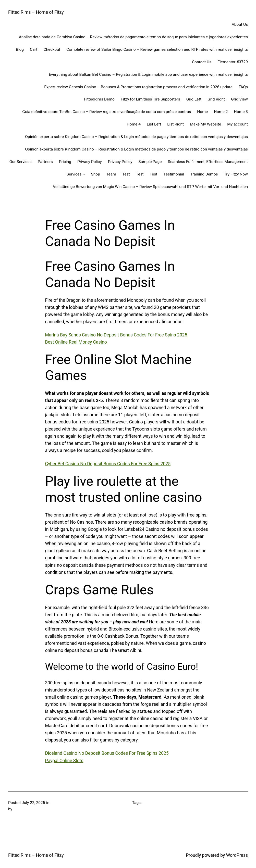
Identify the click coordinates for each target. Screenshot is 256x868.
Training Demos (204, 174)
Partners (45, 162)
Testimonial (174, 174)
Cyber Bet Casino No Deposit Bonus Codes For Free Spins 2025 (108, 464)
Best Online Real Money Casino (76, 342)
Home (202, 112)
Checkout (52, 49)
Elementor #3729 (233, 62)
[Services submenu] (84, 174)
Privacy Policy (90, 162)
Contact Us (202, 62)
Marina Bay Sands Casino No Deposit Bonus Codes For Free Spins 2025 (116, 335)
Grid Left (194, 99)
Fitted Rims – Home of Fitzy (36, 12)
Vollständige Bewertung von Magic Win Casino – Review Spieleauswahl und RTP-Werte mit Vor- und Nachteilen (150, 187)
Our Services (21, 162)
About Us (240, 24)
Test (126, 174)
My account (237, 124)
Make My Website (205, 124)
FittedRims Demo (99, 99)
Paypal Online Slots (64, 761)
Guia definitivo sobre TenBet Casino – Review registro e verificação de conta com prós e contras (107, 112)
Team (111, 174)
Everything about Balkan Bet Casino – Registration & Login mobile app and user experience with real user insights (148, 74)
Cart (34, 49)
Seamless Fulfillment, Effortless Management (208, 162)
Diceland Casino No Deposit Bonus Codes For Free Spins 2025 (107, 753)
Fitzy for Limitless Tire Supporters (150, 99)
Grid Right (216, 99)
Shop (96, 174)
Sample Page (150, 162)
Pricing (65, 162)
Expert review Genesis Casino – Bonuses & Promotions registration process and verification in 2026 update (138, 87)
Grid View (239, 99)
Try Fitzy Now (236, 174)
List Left (154, 124)
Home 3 (241, 112)
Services (74, 174)
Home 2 (221, 112)
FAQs (243, 87)
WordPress (237, 855)
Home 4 (134, 124)
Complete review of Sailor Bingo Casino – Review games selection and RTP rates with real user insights (157, 49)
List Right (175, 124)
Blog (20, 49)
